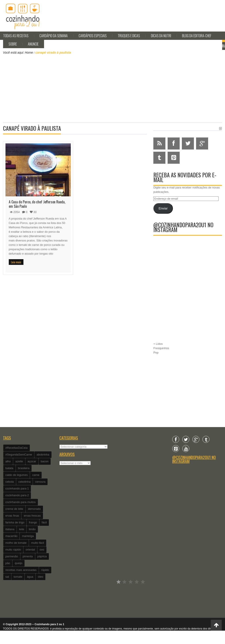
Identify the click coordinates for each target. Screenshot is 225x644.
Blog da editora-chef (197, 36)
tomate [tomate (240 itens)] (18, 577)
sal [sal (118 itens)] (7, 577)
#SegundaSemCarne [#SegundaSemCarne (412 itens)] (19, 455)
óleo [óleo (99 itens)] (41, 577)
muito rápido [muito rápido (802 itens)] (13, 550)
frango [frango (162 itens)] (33, 522)
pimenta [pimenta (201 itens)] (28, 556)
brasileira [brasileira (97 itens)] (24, 468)
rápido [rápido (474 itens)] (45, 570)
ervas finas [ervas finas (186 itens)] (12, 516)
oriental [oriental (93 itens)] (30, 550)
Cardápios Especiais (93, 36)
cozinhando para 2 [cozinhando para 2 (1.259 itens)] (17, 495)
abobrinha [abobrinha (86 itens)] (43, 455)
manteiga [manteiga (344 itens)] (28, 536)
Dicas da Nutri (161, 36)
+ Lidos (158, 344)
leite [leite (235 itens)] (22, 529)
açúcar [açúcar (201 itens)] (32, 461)
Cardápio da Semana (54, 36)
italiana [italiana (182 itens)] (10, 529)
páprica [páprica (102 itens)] (42, 556)
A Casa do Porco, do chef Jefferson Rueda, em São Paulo (37, 204)
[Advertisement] (113, 88)
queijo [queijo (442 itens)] (19, 563)
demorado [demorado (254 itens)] (34, 509)
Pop (156, 353)
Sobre (13, 44)
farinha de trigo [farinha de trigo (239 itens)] (15, 522)
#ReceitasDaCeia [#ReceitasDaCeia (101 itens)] (17, 448)
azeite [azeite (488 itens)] (19, 461)
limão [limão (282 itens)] (32, 529)
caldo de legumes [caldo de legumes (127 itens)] (17, 475)
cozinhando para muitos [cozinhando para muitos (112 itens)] (21, 502)
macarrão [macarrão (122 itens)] (12, 536)
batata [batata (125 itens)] (9, 468)
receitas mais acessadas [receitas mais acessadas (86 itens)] (21, 570)
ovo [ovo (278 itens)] (42, 550)
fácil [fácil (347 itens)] (44, 522)
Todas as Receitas (16, 36)
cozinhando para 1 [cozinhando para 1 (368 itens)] (17, 488)
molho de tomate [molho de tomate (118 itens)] (16, 543)
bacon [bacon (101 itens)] (45, 461)
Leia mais (16, 262)
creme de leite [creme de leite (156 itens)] (14, 509)
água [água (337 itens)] (30, 577)
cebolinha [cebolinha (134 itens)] (25, 482)
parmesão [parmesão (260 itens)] (12, 556)
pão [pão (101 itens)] (8, 563)
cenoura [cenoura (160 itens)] (40, 482)
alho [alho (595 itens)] (8, 461)
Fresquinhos (161, 348)
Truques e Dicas (129, 36)
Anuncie (33, 44)
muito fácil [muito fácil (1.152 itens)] (38, 543)
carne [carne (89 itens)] (36, 475)
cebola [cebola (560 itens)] (10, 482)
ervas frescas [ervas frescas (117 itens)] (32, 516)
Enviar (163, 208)
